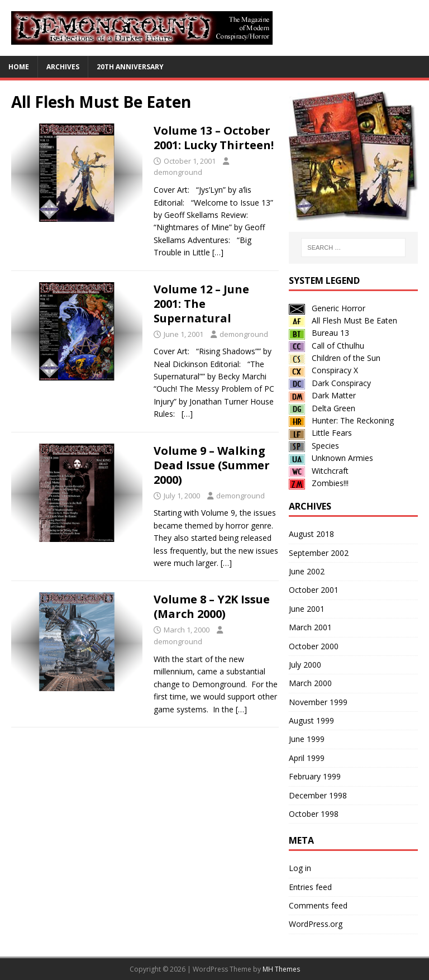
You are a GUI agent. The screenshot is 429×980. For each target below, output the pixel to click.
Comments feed (318, 905)
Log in (300, 868)
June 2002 (307, 571)
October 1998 (314, 814)
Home (19, 67)
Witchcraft (319, 471)
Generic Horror (327, 308)
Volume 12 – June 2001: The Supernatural (201, 304)
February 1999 (315, 776)
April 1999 (307, 758)
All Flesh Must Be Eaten (343, 320)
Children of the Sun (335, 358)
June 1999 (307, 739)
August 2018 (311, 534)
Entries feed (310, 887)
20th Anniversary (130, 67)
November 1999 (318, 702)
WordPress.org (316, 924)
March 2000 (310, 683)
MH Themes (281, 969)
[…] (218, 252)
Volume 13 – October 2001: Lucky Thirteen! (214, 138)
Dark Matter (322, 395)
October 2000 (314, 646)
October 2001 (314, 590)
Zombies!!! (319, 483)
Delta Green (322, 408)
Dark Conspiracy (330, 383)
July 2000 (305, 665)
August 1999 (311, 720)
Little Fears (320, 433)
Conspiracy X (323, 370)
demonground (178, 172)
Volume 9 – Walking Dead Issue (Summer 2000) (212, 465)
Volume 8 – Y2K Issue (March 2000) (212, 606)
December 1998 (318, 795)
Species (314, 446)
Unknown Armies (331, 458)
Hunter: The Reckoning (341, 420)
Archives (63, 67)
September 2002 (319, 553)
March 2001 (310, 627)
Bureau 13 (319, 333)
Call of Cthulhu (326, 346)
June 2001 (307, 609)
